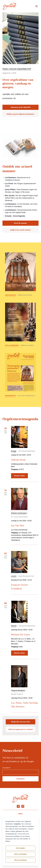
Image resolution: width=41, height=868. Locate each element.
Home (21, 814)
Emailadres (7, 768)
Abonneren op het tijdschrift (21, 107)
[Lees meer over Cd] (20, 325)
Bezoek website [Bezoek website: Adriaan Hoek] (19, 476)
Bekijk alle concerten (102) (21, 722)
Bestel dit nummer (20, 223)
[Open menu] (36, 6)
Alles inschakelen (20, 860)
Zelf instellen (20, 848)
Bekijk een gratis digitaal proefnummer (20, 114)
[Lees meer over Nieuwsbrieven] (20, 375)
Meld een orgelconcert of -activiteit (20, 729)
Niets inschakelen (20, 854)
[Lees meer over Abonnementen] (20, 274)
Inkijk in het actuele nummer (20, 230)
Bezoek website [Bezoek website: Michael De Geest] (19, 653)
